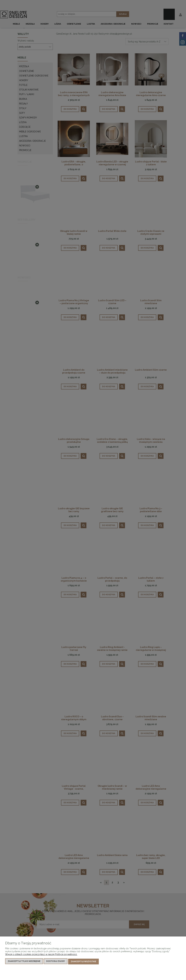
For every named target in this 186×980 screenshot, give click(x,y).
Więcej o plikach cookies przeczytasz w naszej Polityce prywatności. (41, 955)
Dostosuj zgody (56, 962)
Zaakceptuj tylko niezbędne (24, 962)
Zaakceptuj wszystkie (83, 962)
